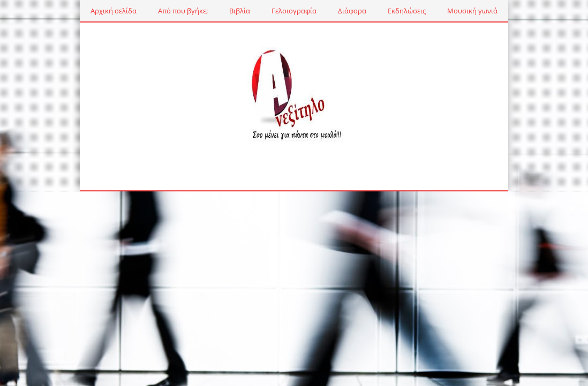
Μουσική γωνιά (472, 11)
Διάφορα (352, 11)
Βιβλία (240, 11)
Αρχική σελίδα (114, 11)
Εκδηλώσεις (407, 11)
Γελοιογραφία (294, 11)
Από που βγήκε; (183, 11)
